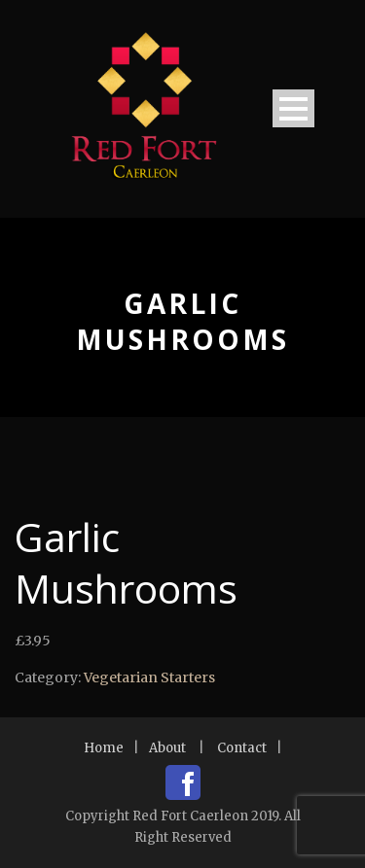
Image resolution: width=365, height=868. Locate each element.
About (167, 748)
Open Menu (293, 108)
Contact (242, 748)
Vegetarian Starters (149, 677)
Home (104, 748)
